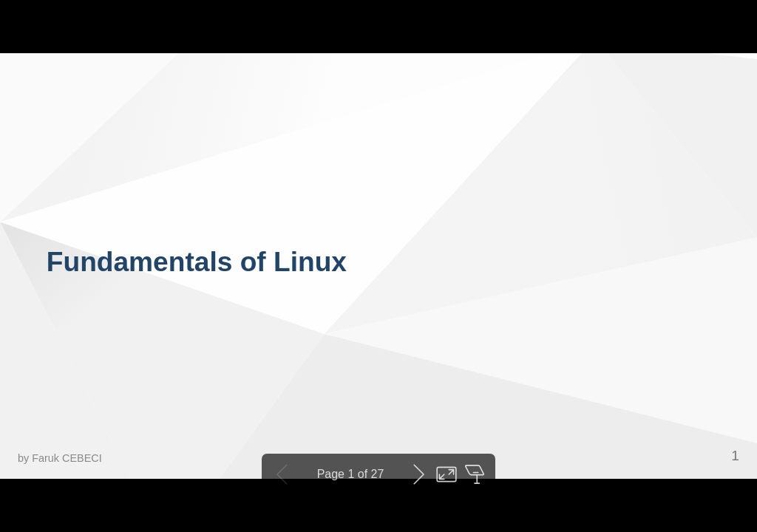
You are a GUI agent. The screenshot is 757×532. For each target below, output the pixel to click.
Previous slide (282, 474)
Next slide (418, 474)
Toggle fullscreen (447, 474)
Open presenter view (475, 474)
